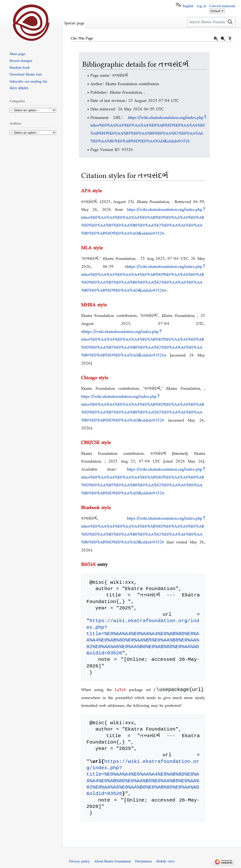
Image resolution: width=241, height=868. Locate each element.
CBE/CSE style (96, 442)
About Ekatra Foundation (112, 862)
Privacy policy (80, 862)
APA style (92, 190)
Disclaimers (144, 862)
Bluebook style (96, 507)
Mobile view (165, 862)
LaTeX (120, 690)
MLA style (92, 248)
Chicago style (95, 377)
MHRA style (94, 305)
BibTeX (88, 564)
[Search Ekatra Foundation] (211, 22)
